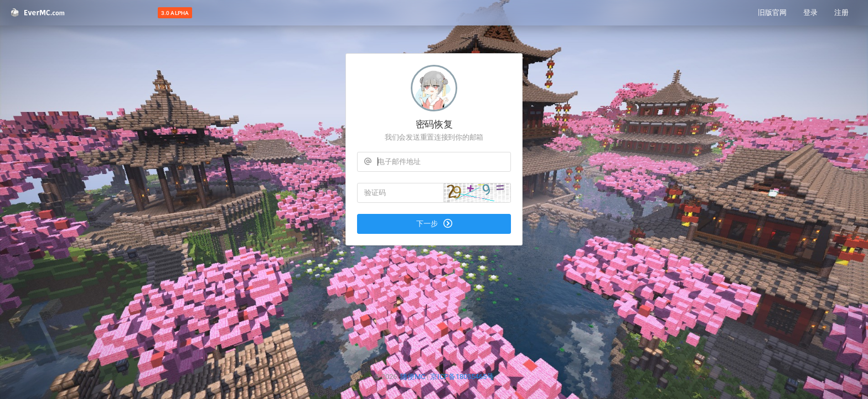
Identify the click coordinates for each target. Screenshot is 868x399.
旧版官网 (772, 12)
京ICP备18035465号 (462, 377)
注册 (841, 12)
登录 (810, 12)
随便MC (413, 377)
